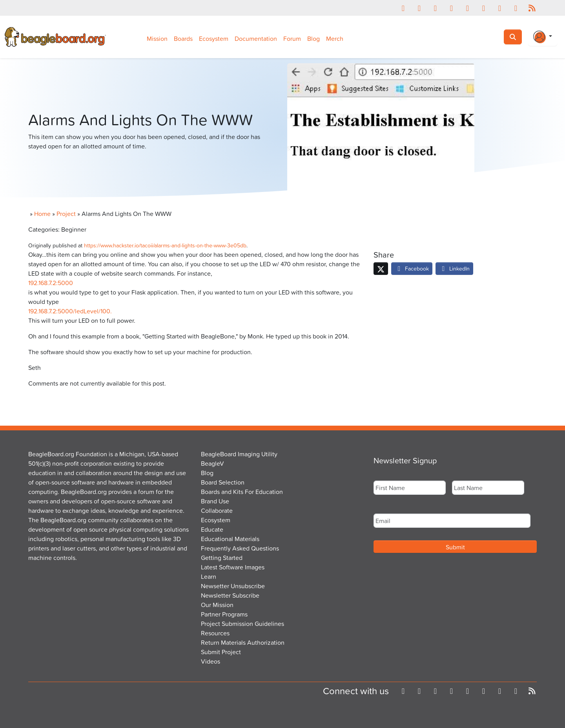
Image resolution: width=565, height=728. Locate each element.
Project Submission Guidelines (242, 624)
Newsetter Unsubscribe (233, 586)
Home (42, 214)
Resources (215, 633)
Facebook (412, 268)
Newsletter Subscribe (230, 595)
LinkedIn (454, 268)
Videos (211, 661)
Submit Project (221, 652)
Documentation (256, 38)
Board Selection (223, 482)
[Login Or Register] (543, 37)
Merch (335, 38)
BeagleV (212, 463)
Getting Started (222, 558)
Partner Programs (224, 614)
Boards (183, 38)
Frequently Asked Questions (240, 548)
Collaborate (217, 510)
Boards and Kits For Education (242, 492)
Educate (212, 529)
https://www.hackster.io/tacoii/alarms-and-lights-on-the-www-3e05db (165, 245)
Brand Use (215, 501)
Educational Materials (230, 539)
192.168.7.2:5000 (51, 283)
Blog (313, 38)
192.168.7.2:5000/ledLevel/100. (70, 311)
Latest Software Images (233, 567)
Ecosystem (214, 38)
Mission (157, 38)
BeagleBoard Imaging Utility (239, 454)
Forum (292, 38)
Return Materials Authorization (243, 642)
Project (66, 214)
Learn (209, 576)
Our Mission (217, 605)
